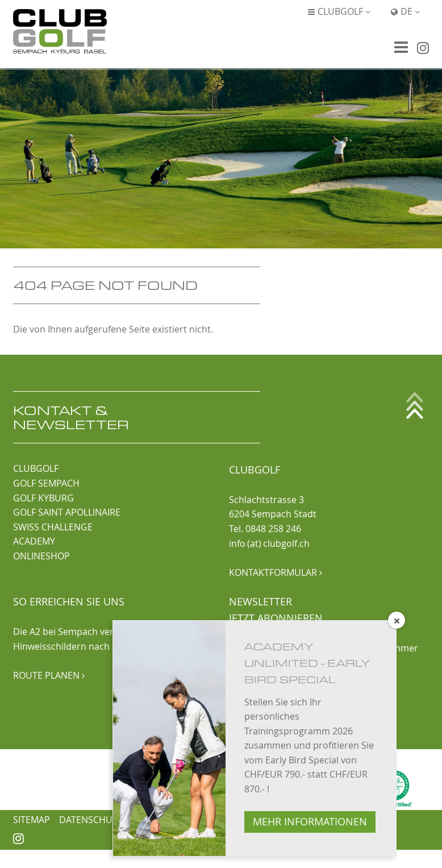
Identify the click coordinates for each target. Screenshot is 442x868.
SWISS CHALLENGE (53, 527)
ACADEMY (34, 541)
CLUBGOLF (36, 468)
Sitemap (32, 820)
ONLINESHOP (41, 556)
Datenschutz (91, 820)
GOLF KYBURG (43, 498)
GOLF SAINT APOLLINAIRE (67, 512)
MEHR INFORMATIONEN (310, 822)
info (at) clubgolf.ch (269, 543)
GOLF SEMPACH (46, 483)
